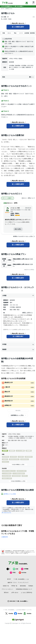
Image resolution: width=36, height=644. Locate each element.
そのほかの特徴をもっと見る (18, 465)
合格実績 (27, 33)
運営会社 (6, 593)
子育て (13, 573)
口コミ (9, 33)
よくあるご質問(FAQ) (26, 593)
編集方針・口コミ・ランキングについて (18, 583)
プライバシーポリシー (7, 589)
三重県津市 (5, 537)
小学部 (18, 296)
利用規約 (31, 586)
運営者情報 (23, 586)
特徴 (4, 33)
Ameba (9, 613)
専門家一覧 (14, 586)
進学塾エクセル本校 (10, 494)
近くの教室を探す (18, 27)
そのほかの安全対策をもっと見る (18, 481)
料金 (15, 33)
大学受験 (25, 569)
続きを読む (18, 229)
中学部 (18, 344)
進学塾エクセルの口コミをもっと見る (24, 236)
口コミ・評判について (28, 198)
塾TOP (3, 9)
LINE (16, 569)
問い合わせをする (7, 513)
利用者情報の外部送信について (24, 589)
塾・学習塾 (4, 19)
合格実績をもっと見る (17, 415)
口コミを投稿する (8, 198)
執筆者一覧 (6, 586)
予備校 (10, 19)
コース (21, 33)
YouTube (23, 573)
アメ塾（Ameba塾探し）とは (21, 579)
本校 (5, 203)
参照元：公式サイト (28, 313)
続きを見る (18, 410)
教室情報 (32, 33)
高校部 (18, 350)
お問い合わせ (15, 593)
